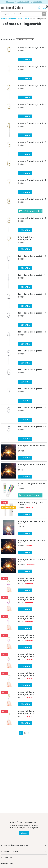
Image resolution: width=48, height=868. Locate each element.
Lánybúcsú (38, 2)
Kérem (24, 833)
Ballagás (10, 2)
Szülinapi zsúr (23, 2)
